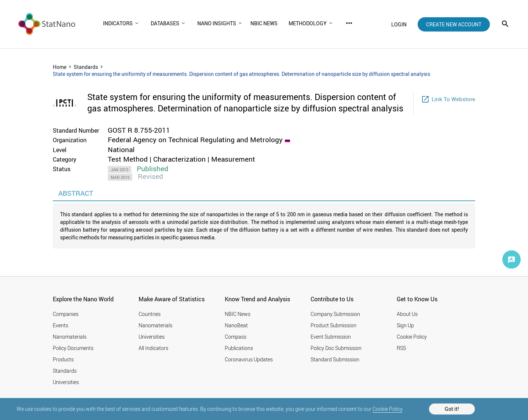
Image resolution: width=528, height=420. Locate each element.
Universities (66, 382)
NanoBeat (236, 325)
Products (63, 359)
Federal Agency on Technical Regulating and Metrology (195, 140)
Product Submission (333, 325)
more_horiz (349, 23)
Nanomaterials (70, 337)
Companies (66, 314)
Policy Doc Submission (336, 348)
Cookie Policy (387, 409)
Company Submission (335, 314)
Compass (236, 337)
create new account (454, 24)
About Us (407, 314)
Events (60, 325)
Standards (86, 67)
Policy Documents (73, 348)
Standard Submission (335, 359)
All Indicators (153, 348)
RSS (401, 348)
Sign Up (405, 325)
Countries (150, 314)
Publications (239, 348)
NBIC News (238, 314)
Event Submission (331, 337)
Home (60, 67)
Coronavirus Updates (249, 359)
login (399, 24)
